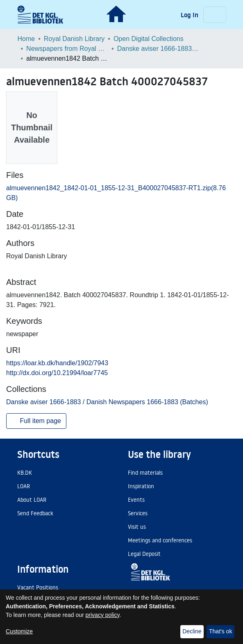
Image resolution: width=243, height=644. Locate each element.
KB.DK (25, 473)
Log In (190, 15)
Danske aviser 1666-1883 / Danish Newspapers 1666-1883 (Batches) (158, 49)
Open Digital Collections (149, 39)
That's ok (220, 631)
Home (26, 39)
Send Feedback (35, 513)
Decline (192, 631)
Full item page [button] (36, 421)
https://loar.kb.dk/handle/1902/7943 (57, 363)
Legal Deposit (144, 554)
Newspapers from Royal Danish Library (67, 49)
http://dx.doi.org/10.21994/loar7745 (57, 373)
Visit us (137, 527)
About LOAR (32, 500)
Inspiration (141, 486)
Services (138, 513)
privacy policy (103, 615)
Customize (19, 631)
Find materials (145, 473)
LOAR (24, 486)
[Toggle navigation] (215, 15)
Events (136, 500)
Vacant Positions (38, 587)
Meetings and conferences (160, 540)
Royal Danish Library (74, 39)
